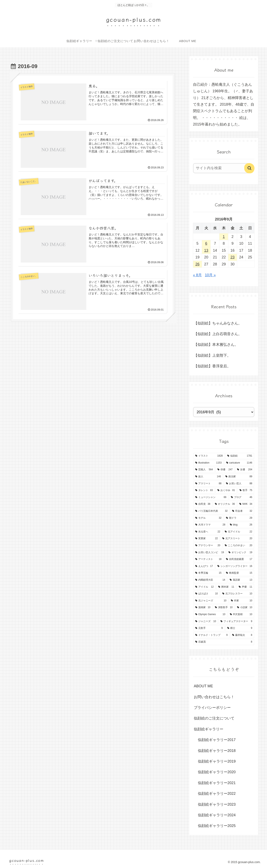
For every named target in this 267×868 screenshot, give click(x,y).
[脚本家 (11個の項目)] (226, 587)
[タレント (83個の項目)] (204, 490)
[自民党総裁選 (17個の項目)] (239, 559)
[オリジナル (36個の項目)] (225, 504)
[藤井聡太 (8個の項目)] (242, 635)
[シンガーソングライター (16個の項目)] (235, 566)
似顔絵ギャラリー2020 (217, 772)
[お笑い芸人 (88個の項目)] (239, 484)
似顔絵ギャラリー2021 (217, 783)
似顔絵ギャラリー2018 (217, 751)
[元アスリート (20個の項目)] (237, 539)
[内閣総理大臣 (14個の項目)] (210, 580)
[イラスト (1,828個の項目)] (209, 456)
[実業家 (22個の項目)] (207, 539)
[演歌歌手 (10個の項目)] (224, 608)
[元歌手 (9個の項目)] (209, 628)
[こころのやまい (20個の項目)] (238, 546)
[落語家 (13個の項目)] (241, 580)
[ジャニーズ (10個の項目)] (206, 621)
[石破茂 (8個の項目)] (224, 642)
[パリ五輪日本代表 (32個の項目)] (211, 511)
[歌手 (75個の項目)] (246, 490)
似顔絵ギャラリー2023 (217, 804)
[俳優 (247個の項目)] (225, 470)
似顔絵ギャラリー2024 (217, 815)
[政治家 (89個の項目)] (239, 477)
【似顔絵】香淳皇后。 (212, 366)
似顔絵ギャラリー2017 (217, 740)
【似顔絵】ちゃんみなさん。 (218, 323)
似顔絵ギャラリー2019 (217, 761)
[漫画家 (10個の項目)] (203, 608)
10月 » (210, 275)
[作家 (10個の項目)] (242, 601)
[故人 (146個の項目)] (208, 477)
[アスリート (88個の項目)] (208, 484)
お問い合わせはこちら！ (214, 697)
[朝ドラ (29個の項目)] (239, 518)
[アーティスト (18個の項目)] (208, 559)
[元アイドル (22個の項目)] (238, 532)
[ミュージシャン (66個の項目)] (211, 497)
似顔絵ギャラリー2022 (217, 794)
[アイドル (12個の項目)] (204, 587)
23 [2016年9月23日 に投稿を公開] (233, 257)
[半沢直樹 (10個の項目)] (241, 614)
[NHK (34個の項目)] (246, 504)
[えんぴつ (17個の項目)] (204, 566)
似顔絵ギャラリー (209, 729)
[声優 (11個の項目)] (245, 587)
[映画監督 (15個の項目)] (239, 573)
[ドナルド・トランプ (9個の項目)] (211, 635)
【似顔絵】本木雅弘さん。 (216, 345)
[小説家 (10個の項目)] (245, 608)
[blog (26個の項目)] (241, 525)
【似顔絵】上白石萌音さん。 (218, 334)
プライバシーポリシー (212, 708)
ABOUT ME (203, 686)
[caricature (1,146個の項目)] (239, 463)
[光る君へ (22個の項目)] (208, 532)
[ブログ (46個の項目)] (242, 497)
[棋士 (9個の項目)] (240, 628)
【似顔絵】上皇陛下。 (212, 355)
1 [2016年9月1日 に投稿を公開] (224, 237)
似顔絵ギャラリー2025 (217, 826)
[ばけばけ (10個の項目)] (207, 594)
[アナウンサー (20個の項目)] (208, 546)
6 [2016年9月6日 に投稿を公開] (206, 243)
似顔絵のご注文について (214, 718)
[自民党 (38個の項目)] (203, 504)
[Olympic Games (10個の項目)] (210, 614)
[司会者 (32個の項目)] (242, 511)
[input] (221, 168)
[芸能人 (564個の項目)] (204, 470)
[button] (249, 168)
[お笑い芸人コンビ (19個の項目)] (210, 553)
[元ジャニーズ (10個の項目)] (211, 601)
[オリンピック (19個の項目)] (240, 553)
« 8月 (197, 275)
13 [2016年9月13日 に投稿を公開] (206, 250)
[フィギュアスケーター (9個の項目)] (236, 621)
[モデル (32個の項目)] (208, 518)
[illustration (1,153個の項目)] (208, 463)
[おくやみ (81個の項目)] (226, 490)
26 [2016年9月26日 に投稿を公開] (197, 264)
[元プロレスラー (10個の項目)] (237, 594)
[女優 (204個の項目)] (245, 470)
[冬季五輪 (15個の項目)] (208, 573)
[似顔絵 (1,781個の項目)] (240, 456)
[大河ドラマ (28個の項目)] (210, 525)
